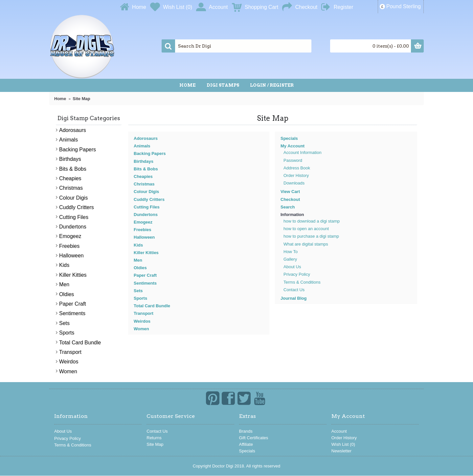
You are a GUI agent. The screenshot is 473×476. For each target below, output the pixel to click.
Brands (246, 431)
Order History (296, 175)
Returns (154, 438)
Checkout (290, 199)
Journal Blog (293, 298)
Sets (138, 291)
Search (288, 207)
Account (339, 431)
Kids (138, 245)
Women (141, 329)
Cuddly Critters (149, 199)
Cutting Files (147, 207)
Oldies (140, 268)
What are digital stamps (306, 244)
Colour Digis (146, 192)
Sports (140, 298)
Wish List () (343, 444)
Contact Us (294, 290)
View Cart (290, 192)
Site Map (155, 444)
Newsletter (341, 451)
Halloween (144, 237)
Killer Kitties (146, 253)
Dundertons (146, 215)
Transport (144, 313)
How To (291, 252)
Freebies (142, 230)
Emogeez (143, 222)
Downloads (294, 183)
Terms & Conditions (302, 282)
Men (138, 260)
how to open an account (306, 229)
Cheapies (143, 176)
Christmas (144, 184)
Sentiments (145, 283)
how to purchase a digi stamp (311, 236)
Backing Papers (150, 153)
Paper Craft (145, 275)
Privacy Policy (297, 274)
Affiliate (246, 444)
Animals (142, 146)
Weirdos (142, 321)
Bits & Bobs (146, 169)
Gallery (290, 259)
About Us (292, 267)
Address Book (297, 168)
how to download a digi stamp (312, 221)
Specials (289, 138)
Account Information (303, 152)
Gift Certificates (254, 438)
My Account (293, 146)
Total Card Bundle (152, 306)
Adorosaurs (146, 138)
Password (293, 160)
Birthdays (144, 161)
